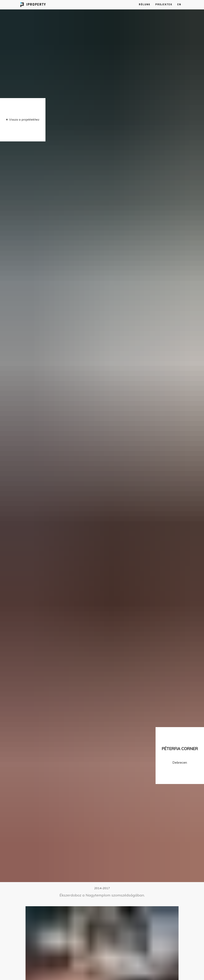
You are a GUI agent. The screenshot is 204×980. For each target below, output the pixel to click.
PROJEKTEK (164, 4)
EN (179, 4)
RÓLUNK (145, 4)
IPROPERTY (33, 4)
